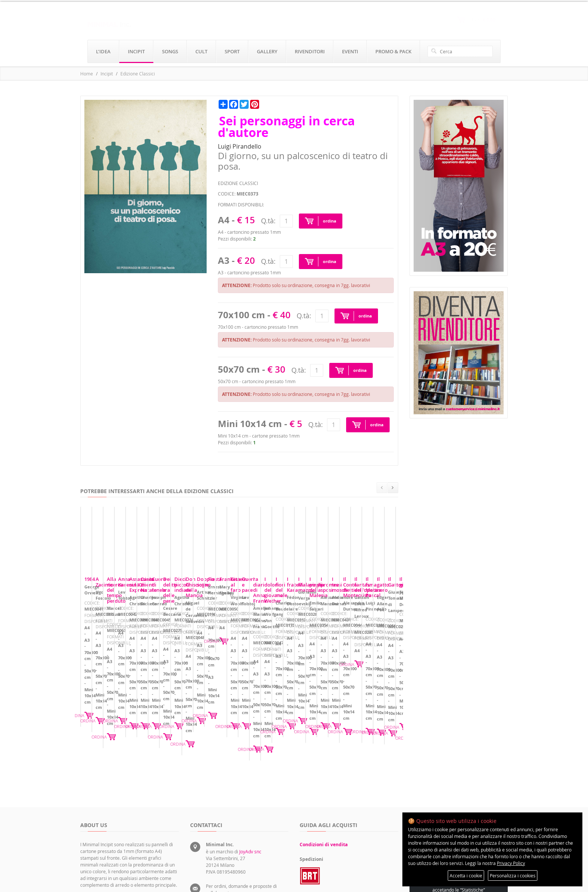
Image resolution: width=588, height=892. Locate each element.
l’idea (103, 51)
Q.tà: (268, 221)
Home (87, 74)
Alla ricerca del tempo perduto (339, 647)
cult (201, 51)
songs (170, 51)
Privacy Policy (511, 863)
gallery (267, 51)
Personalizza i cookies (513, 875)
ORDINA (167, 696)
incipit (136, 51)
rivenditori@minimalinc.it (232, 849)
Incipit (107, 74)
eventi (350, 51)
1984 (90, 647)
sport (232, 51)
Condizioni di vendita (324, 777)
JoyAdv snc (250, 784)
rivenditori (310, 51)
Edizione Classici (138, 74)
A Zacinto (205, 647)
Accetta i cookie (466, 875)
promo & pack (393, 51)
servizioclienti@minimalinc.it (235, 832)
